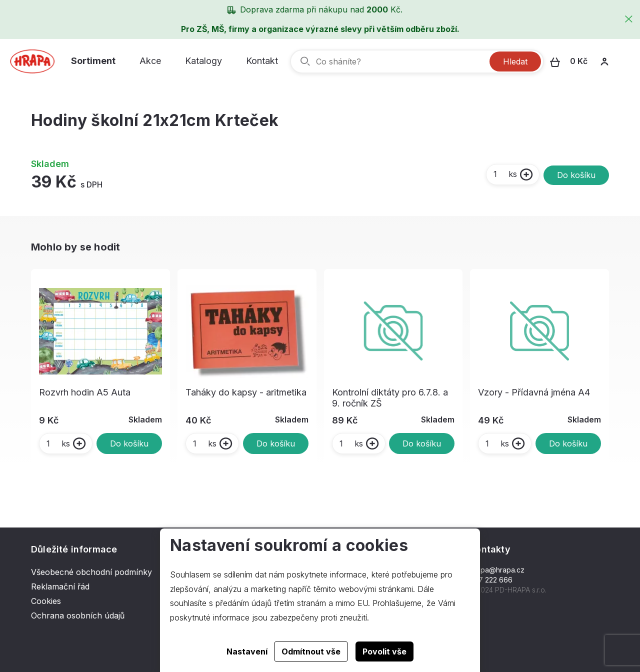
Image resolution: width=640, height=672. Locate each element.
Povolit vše (384, 651)
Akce (150, 61)
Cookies (46, 601)
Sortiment (93, 61)
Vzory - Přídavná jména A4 (534, 392)
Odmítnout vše (311, 651)
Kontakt (262, 61)
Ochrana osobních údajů (78, 615)
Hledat (515, 61)
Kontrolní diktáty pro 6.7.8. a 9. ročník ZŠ (390, 398)
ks (505, 174)
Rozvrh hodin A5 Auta (85, 392)
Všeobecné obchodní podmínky (91, 572)
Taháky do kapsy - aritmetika (246, 392)
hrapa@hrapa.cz (497, 570)
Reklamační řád (60, 586)
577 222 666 (491, 580)
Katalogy (203, 61)
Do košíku (576, 175)
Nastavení (247, 651)
